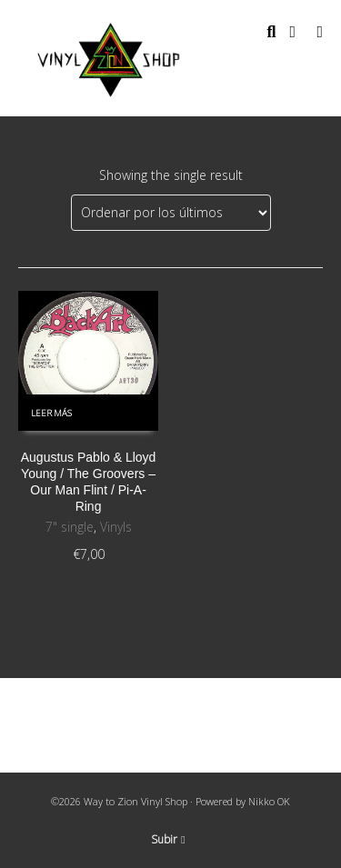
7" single (70, 527)
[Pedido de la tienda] (171, 213)
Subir (168, 839)
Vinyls (116, 527)
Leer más (51, 413)
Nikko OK (269, 801)
